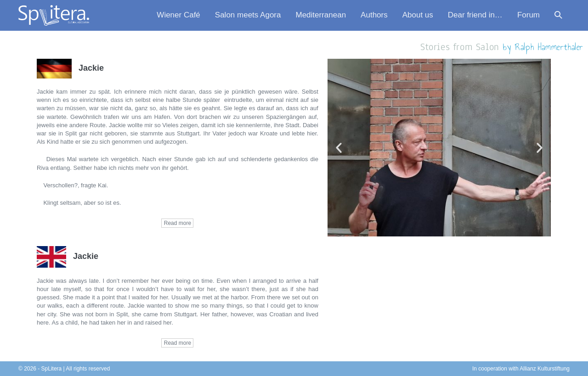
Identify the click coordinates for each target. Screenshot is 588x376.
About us (418, 15)
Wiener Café (178, 15)
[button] (558, 15)
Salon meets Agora (248, 15)
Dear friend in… (475, 15)
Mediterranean (321, 15)
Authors (374, 15)
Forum (529, 15)
